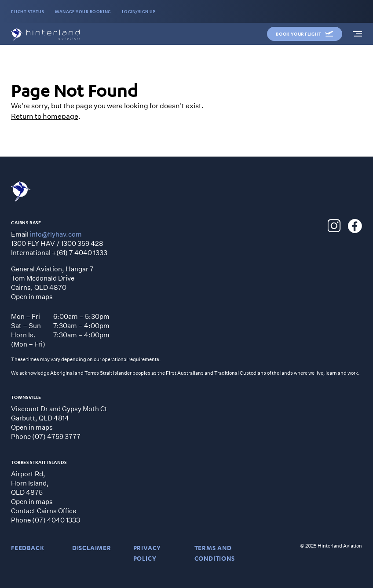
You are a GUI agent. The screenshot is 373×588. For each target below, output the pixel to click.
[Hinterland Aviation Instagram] (334, 226)
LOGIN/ (139, 11)
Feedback (27, 548)
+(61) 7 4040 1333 (80, 252)
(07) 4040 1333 (56, 520)
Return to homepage (45, 116)
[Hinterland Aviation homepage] (45, 34)
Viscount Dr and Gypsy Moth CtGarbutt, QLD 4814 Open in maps (59, 418)
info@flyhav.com (56, 234)
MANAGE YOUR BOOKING (83, 11)
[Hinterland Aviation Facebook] (355, 226)
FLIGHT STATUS (27, 11)
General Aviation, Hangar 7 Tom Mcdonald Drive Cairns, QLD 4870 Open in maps (52, 283)
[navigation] (357, 34)
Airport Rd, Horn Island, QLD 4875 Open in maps (32, 488)
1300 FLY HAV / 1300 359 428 (57, 243)
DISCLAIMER (92, 548)
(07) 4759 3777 (56, 436)
